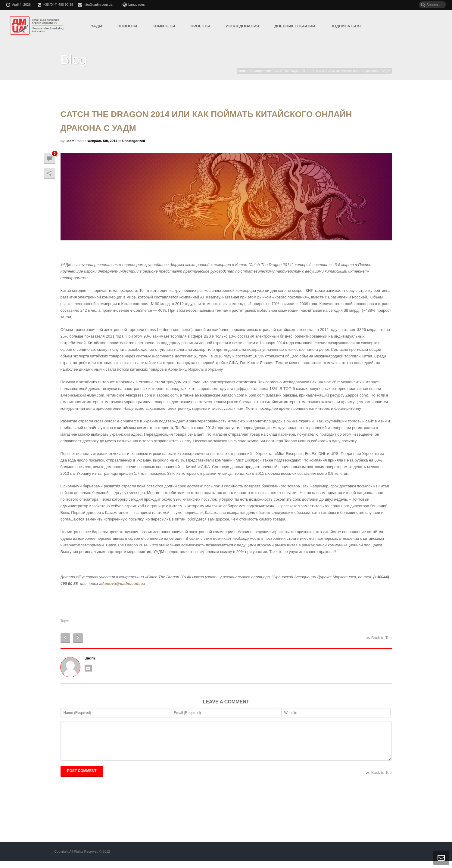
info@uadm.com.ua (98, 5)
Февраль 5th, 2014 (102, 141)
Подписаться (346, 26)
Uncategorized (260, 71)
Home (242, 71)
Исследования (242, 26)
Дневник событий (295, 26)
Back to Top (379, 638)
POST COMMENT (82, 778)
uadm (70, 141)
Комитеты (164, 26)
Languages (134, 5)
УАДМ (97, 26)
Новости (127, 26)
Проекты (201, 26)
